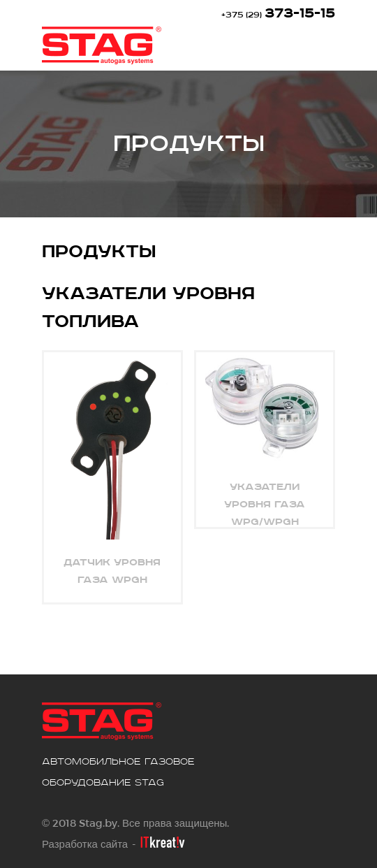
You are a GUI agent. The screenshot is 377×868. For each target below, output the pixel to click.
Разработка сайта (85, 844)
